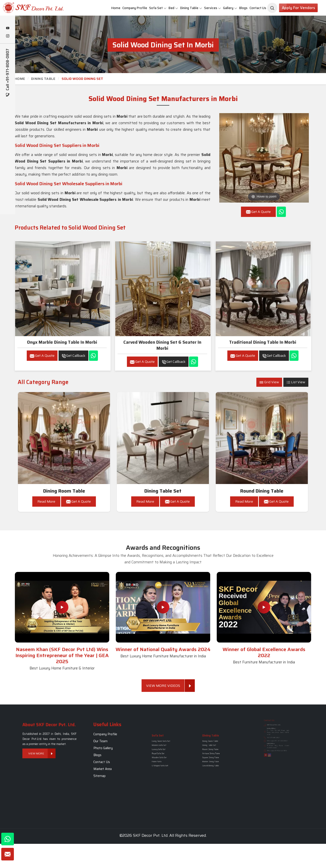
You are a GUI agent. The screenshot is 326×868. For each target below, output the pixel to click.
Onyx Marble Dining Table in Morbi (62, 342)
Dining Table (191, 8)
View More (45, 746)
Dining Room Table (64, 491)
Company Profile (135, 8)
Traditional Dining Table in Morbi (263, 342)
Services (213, 8)
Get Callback (73, 356)
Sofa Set (158, 8)
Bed (173, 8)
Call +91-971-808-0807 (8, 73)
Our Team (106, 746)
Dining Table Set (163, 491)
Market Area (107, 760)
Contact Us (258, 8)
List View (296, 382)
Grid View (269, 382)
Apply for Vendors (298, 8)
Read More (46, 501)
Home (116, 8)
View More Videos (165, 686)
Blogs (243, 8)
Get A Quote (42, 356)
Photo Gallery (108, 750)
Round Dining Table (262, 491)
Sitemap (106, 764)
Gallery (230, 8)
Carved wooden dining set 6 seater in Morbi (162, 345)
